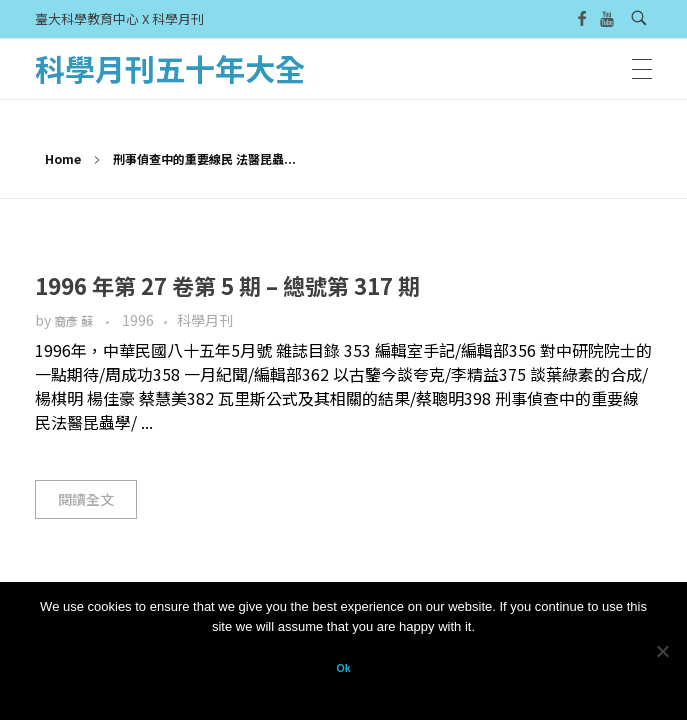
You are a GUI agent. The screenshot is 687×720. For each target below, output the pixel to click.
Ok (343, 668)
